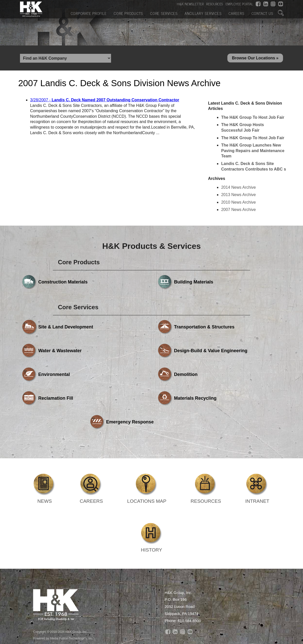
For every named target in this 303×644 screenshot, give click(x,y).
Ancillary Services (203, 13)
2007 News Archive (238, 211)
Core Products (128, 13)
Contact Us (262, 13)
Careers (236, 13)
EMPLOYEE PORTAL (239, 4)
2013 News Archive (238, 196)
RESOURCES (214, 4)
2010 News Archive (238, 204)
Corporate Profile (89, 13)
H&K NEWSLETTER (190, 4)
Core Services (164, 13)
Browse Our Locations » (255, 59)
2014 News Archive (238, 189)
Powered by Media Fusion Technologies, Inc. (63, 592)
